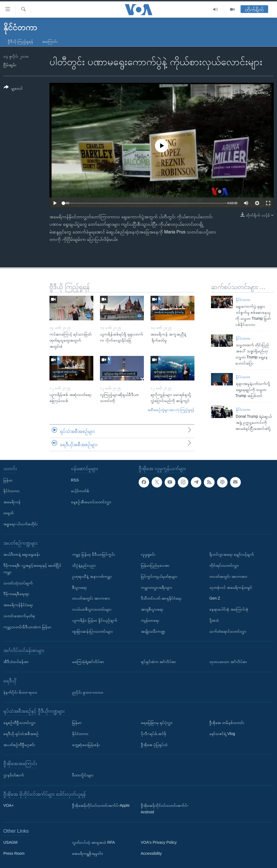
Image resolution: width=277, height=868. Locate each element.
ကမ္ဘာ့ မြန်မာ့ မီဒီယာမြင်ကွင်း (93, 555)
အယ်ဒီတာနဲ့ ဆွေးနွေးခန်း (22, 555)
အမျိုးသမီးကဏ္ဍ (153, 631)
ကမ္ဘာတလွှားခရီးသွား (156, 587)
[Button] (13, 89)
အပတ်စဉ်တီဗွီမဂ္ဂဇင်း (19, 745)
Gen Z (215, 598)
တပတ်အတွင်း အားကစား (91, 598)
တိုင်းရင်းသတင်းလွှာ (224, 565)
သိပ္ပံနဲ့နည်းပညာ (84, 565)
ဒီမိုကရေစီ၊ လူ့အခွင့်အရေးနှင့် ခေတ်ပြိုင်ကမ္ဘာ (32, 569)
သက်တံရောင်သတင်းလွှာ (228, 631)
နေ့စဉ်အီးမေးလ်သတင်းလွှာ (91, 502)
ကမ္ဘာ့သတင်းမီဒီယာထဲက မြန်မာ (27, 627)
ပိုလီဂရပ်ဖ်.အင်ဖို (154, 734)
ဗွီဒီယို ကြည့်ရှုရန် (20, 41)
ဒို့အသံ (214, 620)
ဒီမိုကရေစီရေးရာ (16, 594)
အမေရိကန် (12, 502)
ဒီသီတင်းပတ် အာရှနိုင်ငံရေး (161, 598)
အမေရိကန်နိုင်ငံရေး (18, 605)
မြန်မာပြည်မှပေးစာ (155, 565)
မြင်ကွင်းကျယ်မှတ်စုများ (159, 576)
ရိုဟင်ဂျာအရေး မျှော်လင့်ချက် (232, 555)
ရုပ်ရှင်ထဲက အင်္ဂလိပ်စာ (159, 662)
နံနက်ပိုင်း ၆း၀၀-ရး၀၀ (20, 692)
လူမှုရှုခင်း (148, 555)
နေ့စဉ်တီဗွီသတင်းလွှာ (19, 723)
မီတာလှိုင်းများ (83, 775)
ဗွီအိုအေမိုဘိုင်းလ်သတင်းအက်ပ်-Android (165, 809)
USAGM (10, 843)
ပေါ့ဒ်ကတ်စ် (80, 491)
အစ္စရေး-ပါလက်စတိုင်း (20, 524)
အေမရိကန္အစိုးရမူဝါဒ (88, 854)
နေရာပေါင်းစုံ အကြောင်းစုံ (229, 609)
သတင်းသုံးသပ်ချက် (18, 583)
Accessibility (151, 854)
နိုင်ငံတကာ (243, 300)
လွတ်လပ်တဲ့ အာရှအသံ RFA (93, 843)
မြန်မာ (8, 480)
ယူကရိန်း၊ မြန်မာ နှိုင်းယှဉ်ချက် (95, 620)
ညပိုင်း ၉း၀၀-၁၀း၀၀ (88, 692)
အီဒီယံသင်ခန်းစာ (16, 662)
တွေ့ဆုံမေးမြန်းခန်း (86, 745)
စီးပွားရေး (79, 587)
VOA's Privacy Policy (159, 843)
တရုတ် (8, 513)
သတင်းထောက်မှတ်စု (19, 616)
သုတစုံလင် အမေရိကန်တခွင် (231, 587)
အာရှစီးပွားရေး (152, 609)
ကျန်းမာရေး (150, 620)
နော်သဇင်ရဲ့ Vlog (222, 734)
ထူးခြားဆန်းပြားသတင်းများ (92, 631)
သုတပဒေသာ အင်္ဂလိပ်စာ (228, 662)
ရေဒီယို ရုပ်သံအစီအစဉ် (21, 734)
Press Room (14, 854)
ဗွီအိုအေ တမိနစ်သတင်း (227, 723)
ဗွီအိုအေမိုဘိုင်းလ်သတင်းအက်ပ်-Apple (101, 806)
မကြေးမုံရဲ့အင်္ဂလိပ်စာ (88, 662)
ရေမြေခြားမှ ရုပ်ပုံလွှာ (157, 723)
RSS (75, 480)
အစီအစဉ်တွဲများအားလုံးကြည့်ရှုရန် (171, 410)
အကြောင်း (50, 41)
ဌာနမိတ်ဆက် (14, 775)
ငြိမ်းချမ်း (10, 65)
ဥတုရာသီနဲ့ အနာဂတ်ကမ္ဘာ (92, 576)
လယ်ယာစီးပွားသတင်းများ (92, 609)
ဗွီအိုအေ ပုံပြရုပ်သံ (154, 745)
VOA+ (9, 806)
